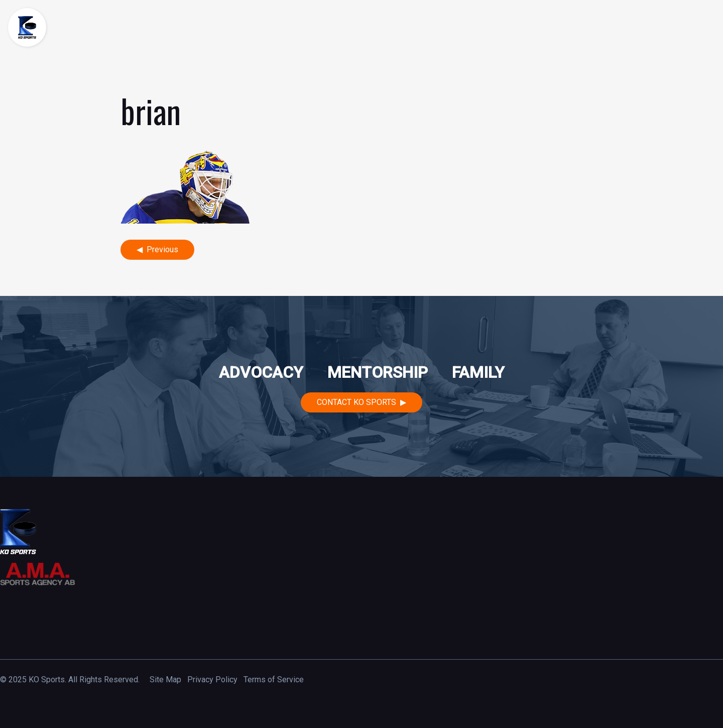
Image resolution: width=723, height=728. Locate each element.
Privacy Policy (212, 680)
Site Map (165, 680)
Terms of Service (274, 680)
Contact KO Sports (356, 402)
